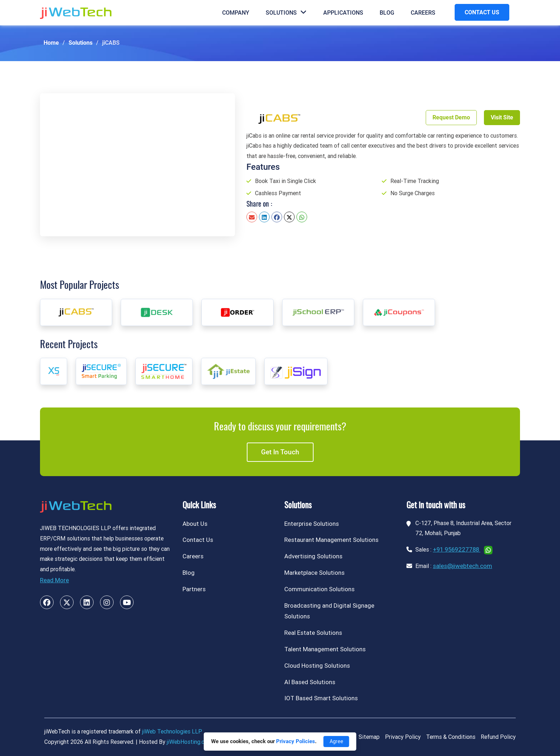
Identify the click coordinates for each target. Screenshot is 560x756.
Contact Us (198, 540)
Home (51, 43)
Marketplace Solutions (314, 573)
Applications (343, 13)
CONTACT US (482, 12)
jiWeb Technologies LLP (172, 732)
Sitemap (369, 737)
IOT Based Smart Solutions (321, 698)
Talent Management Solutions (325, 649)
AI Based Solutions (310, 682)
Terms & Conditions (451, 737)
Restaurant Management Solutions (331, 540)
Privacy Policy (403, 737)
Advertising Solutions (313, 556)
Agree (336, 741)
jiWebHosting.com (189, 742)
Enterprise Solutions (312, 524)
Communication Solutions (319, 589)
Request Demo (451, 117)
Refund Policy (498, 737)
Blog (387, 13)
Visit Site (502, 117)
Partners (194, 589)
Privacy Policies (296, 741)
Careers (423, 13)
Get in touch (280, 452)
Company (236, 13)
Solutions (286, 13)
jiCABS (111, 43)
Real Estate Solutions (313, 633)
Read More (54, 580)
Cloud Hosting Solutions (317, 666)
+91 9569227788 (457, 549)
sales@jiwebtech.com (462, 566)
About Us (195, 524)
